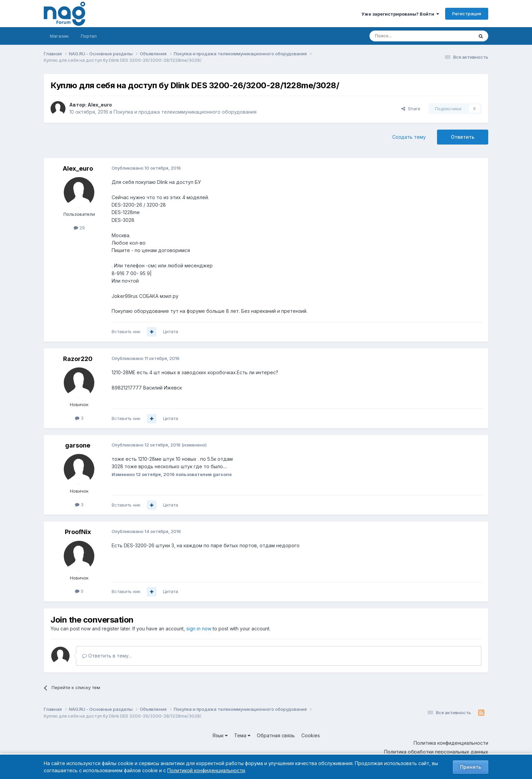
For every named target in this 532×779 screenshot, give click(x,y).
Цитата (170, 331)
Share (411, 109)
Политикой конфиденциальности (206, 770)
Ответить (463, 137)
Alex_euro (100, 105)
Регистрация (467, 14)
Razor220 (78, 359)
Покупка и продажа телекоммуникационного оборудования (185, 112)
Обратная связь (276, 735)
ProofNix (78, 532)
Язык (220, 735)
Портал (89, 36)
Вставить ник (126, 331)
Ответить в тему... (107, 656)
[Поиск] (403, 36)
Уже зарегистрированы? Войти (400, 14)
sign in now (199, 629)
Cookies (311, 735)
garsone (78, 445)
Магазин (59, 36)
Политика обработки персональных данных (436, 752)
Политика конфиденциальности (451, 743)
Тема (242, 735)
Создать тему (409, 137)
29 (79, 228)
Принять (471, 767)
